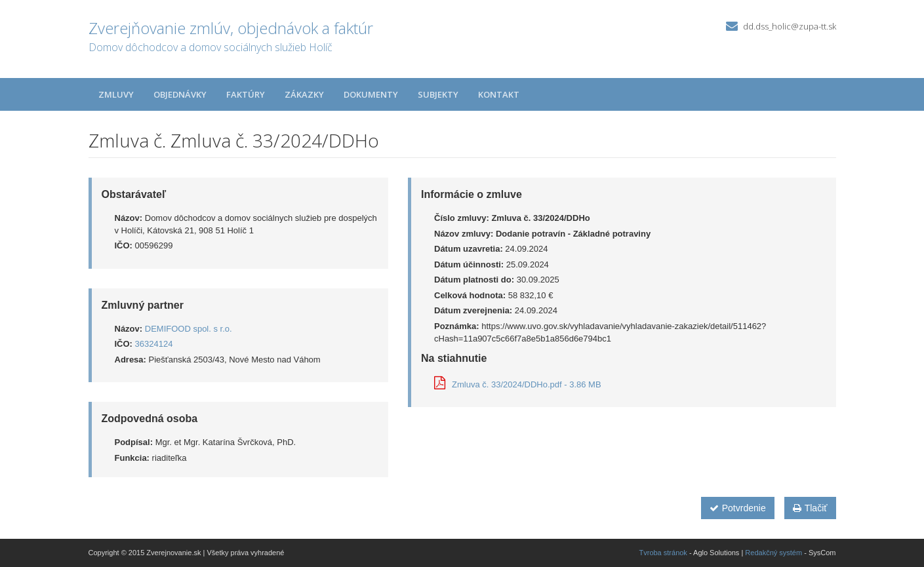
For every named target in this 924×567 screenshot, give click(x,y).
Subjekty (438, 94)
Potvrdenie (738, 508)
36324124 (154, 344)
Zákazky (304, 94)
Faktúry (246, 94)
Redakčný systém (773, 553)
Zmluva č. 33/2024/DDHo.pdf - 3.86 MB (518, 384)
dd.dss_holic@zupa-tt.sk (790, 26)
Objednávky (180, 94)
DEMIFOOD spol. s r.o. (189, 329)
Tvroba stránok (663, 553)
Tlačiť (810, 508)
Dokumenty (371, 94)
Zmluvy (116, 94)
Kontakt (499, 94)
